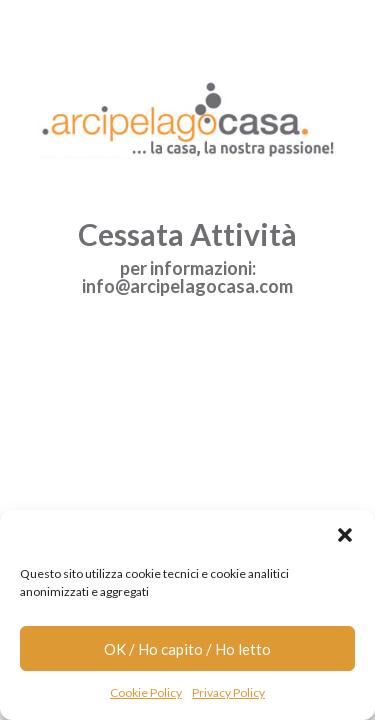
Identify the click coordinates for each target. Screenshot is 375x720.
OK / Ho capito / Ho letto (187, 649)
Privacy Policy (228, 692)
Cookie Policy (146, 692)
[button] (345, 535)
